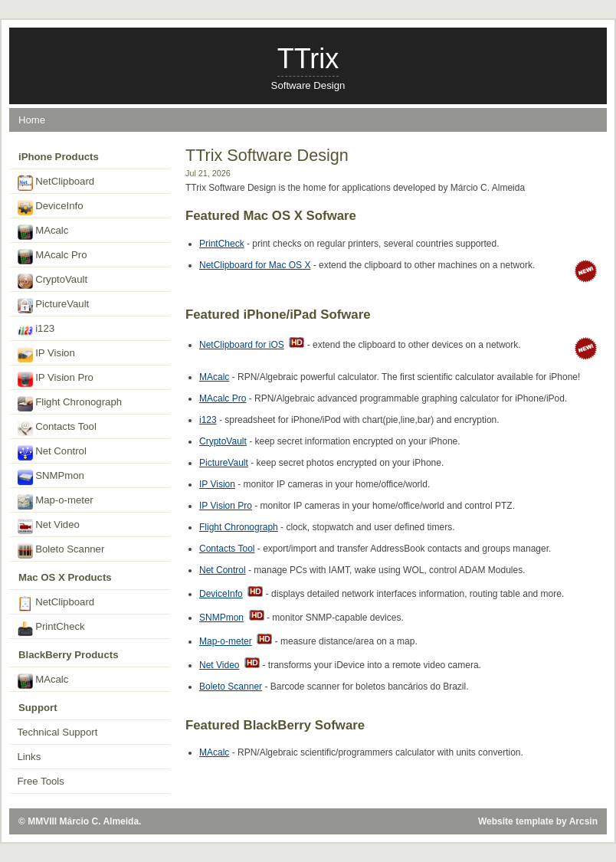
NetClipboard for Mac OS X (255, 265)
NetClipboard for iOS (242, 345)
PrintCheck (222, 244)
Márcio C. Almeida (100, 821)
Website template (516, 821)
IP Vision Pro (226, 506)
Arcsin (583, 821)
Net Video (219, 665)
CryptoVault (223, 441)
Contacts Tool (227, 549)
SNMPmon (221, 618)
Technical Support (58, 732)
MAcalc (214, 377)
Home (32, 120)
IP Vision (217, 484)
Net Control (223, 570)
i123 (208, 420)
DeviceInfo (221, 594)
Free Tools (41, 781)
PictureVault (224, 463)
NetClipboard (56, 183)
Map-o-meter (226, 641)
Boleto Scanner (231, 687)
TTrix (308, 59)
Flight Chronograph (239, 527)
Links (29, 757)
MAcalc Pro (223, 398)
